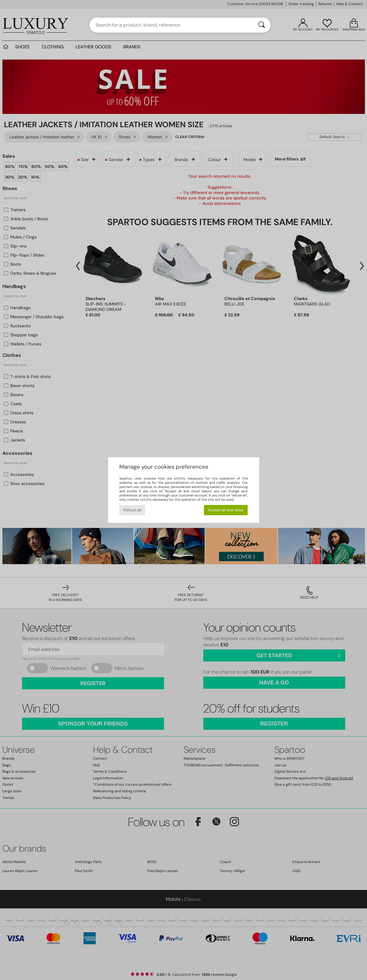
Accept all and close (226, 510)
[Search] (262, 25)
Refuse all (132, 510)
